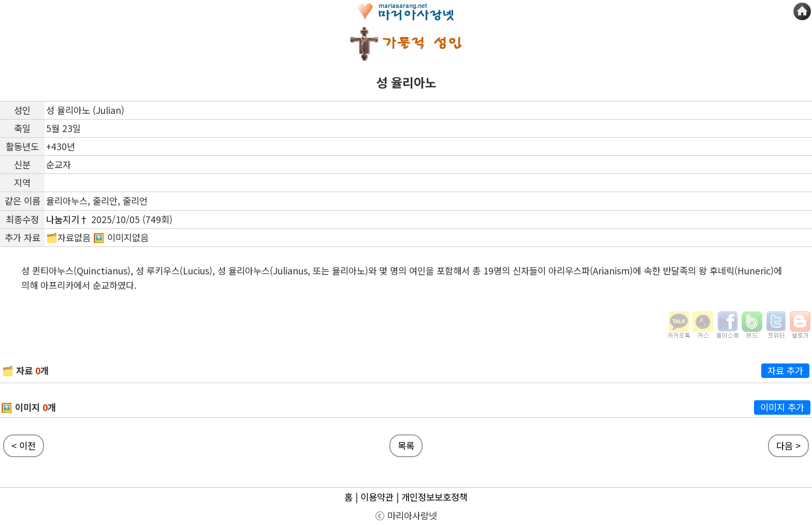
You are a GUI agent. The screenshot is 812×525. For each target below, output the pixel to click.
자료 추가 (785, 370)
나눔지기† (67, 219)
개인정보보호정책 (434, 497)
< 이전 (24, 446)
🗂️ (8, 370)
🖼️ (7, 407)
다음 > (788, 446)
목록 (406, 446)
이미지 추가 (782, 407)
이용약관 (377, 497)
